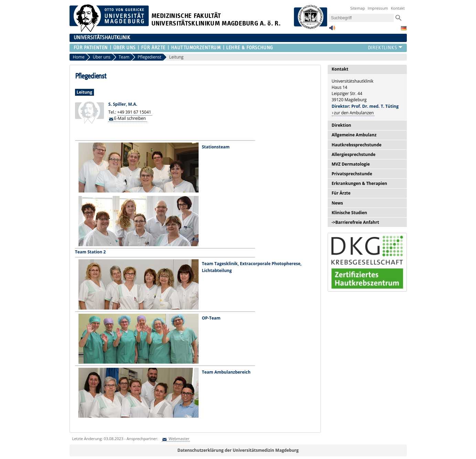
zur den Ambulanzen (354, 113)
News (337, 203)
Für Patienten (91, 48)
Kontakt (398, 8)
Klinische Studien (350, 213)
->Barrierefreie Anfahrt (356, 222)
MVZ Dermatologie (351, 164)
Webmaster (178, 439)
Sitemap (358, 8)
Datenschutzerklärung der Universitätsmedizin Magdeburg (238, 450)
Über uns (124, 48)
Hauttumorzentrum (196, 48)
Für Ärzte (153, 48)
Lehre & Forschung (250, 48)
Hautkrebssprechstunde (357, 145)
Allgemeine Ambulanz (354, 135)
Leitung (177, 57)
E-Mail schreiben (130, 118)
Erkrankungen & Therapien (359, 183)
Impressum (378, 8)
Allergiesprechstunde (354, 154)
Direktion (342, 125)
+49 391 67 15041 (134, 112)
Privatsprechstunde (352, 174)
